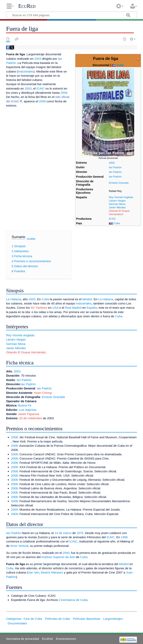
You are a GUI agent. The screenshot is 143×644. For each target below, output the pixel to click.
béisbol (87, 299)
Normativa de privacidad (22, 639)
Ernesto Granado (119, 183)
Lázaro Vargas (117, 201)
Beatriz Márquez (52, 572)
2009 (14, 509)
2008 (64, 93)
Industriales (26, 71)
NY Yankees (39, 308)
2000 (66, 553)
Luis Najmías (28, 410)
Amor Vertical (19, 546)
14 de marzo (63, 533)
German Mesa (117, 204)
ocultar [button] (31, 239)
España (92, 308)
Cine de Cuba (33, 619)
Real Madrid (73, 308)
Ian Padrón (115, 167)
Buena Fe (25, 405)
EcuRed (27, 6)
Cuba (120, 65)
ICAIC (112, 219)
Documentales (17, 623)
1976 (80, 533)
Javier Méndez (117, 207)
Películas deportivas (86, 619)
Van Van (33, 572)
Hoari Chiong (43, 393)
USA (55, 308)
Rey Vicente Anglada (121, 197)
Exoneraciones (66, 639)
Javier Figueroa (29, 414)
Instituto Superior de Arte (58, 557)
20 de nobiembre (30, 418)
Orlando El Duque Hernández (119, 213)
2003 (112, 163)
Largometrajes (113, 619)
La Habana (13, 299)
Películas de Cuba (57, 619)
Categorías (13, 619)
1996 (124, 537)
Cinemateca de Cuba (73, 600)
